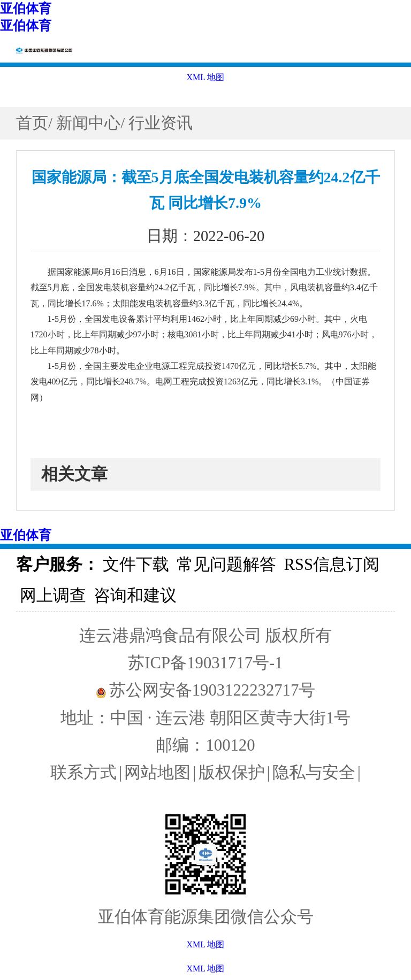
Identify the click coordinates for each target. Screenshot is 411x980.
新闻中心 (88, 123)
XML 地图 (206, 969)
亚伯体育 (26, 9)
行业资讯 (161, 123)
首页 (32, 123)
